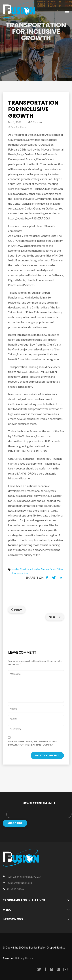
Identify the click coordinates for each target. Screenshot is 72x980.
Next (55, 617)
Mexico (45, 569)
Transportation (20, 573)
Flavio (23, 127)
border (15, 569)
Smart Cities (56, 569)
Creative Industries (30, 569)
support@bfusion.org (20, 883)
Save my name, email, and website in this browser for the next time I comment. (32, 743)
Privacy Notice (24, 958)
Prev (17, 610)
